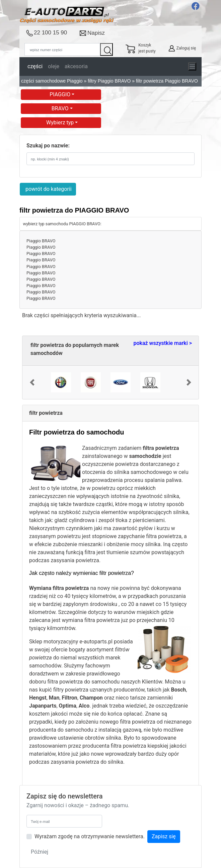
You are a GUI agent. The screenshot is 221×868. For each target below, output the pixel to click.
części (35, 66)
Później (40, 852)
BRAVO (61, 108)
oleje (54, 66)
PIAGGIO (61, 94)
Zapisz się (164, 836)
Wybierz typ (61, 122)
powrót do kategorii (48, 189)
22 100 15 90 (50, 33)
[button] (32, 382)
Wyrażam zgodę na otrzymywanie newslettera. (90, 836)
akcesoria (76, 66)
